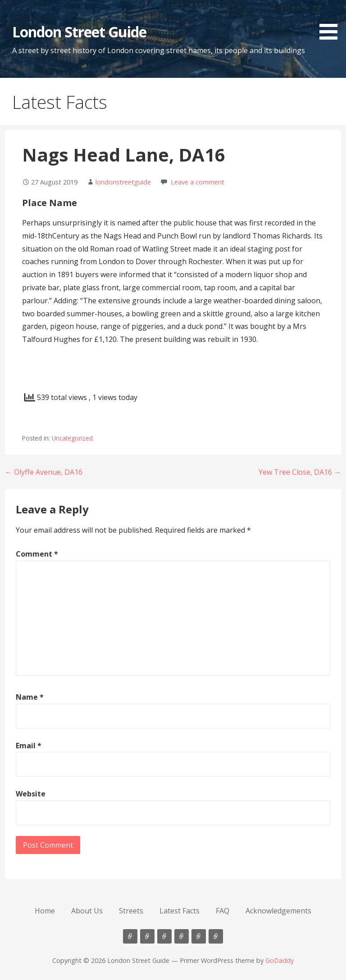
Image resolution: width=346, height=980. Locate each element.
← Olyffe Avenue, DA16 (44, 472)
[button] (332, 21)
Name (30, 697)
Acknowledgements (278, 911)
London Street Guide (80, 32)
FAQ (223, 911)
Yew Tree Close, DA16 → (300, 472)
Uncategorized (72, 438)
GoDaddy (280, 960)
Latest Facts (180, 911)
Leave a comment (198, 182)
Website (31, 794)
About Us (87, 911)
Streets (131, 911)
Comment (37, 554)
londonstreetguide (123, 182)
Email (29, 746)
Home (45, 911)
